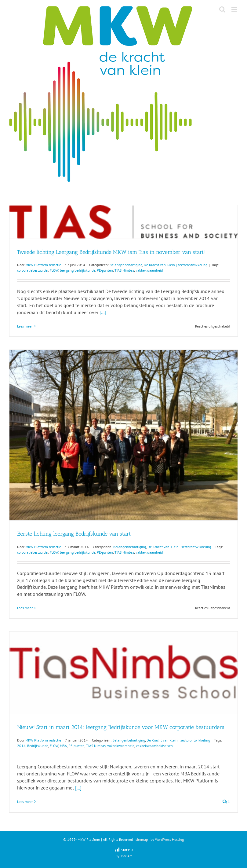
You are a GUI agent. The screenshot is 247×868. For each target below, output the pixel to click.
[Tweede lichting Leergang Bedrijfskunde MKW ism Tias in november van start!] (123, 222)
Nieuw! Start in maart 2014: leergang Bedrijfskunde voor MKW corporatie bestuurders (121, 727)
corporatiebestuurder (33, 270)
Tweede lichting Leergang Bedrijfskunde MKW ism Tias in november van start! (111, 252)
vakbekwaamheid (149, 270)
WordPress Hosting (169, 839)
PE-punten (105, 270)
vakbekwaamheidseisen (154, 746)
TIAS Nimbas (124, 270)
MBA (63, 746)
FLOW (54, 270)
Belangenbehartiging (126, 265)
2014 (21, 746)
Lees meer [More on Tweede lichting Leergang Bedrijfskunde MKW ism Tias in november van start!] (25, 326)
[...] (103, 312)
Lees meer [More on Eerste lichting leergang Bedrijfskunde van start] (25, 608)
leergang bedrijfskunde (78, 270)
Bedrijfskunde (38, 746)
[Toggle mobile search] (222, 9)
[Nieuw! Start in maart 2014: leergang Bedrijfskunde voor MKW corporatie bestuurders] (123, 673)
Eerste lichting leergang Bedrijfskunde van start (74, 534)
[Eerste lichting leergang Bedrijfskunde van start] (123, 435)
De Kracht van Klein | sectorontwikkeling (176, 265)
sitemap (142, 839)
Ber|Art (127, 856)
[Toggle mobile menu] (235, 9)
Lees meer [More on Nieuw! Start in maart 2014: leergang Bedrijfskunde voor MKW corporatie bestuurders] (25, 802)
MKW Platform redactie (43, 265)
